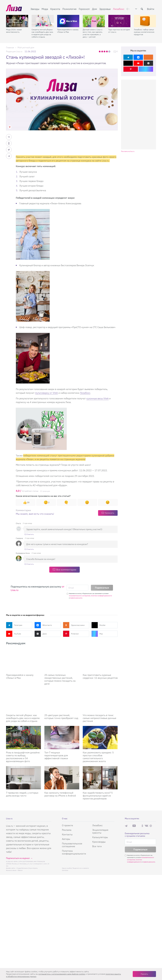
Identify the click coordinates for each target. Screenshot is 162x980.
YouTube (14, 634)
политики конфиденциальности (101, 596)
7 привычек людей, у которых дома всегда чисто (22, 817)
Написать (109, 513)
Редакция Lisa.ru (14, 51)
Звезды (35, 9)
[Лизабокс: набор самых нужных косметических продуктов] (145, 21)
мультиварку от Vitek (46, 393)
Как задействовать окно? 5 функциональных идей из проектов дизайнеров (98, 819)
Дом (94, 9)
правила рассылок (76, 598)
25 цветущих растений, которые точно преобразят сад (61, 740)
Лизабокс (119, 9)
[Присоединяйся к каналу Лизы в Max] (23, 666)
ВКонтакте (43, 625)
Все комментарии (66, 570)
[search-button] (142, 9)
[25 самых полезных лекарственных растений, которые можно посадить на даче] (62, 666)
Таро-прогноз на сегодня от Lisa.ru (119, 31)
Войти (151, 9)
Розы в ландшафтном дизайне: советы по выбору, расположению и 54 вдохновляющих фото (23, 780)
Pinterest (71, 634)
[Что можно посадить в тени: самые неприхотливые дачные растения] (100, 718)
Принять (144, 974)
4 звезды (107, 51)
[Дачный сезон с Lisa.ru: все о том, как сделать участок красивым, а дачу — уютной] (94, 21)
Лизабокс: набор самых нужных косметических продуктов (144, 32)
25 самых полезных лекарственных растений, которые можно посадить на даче (60, 691)
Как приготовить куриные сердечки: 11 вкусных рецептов (100, 688)
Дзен (41, 634)
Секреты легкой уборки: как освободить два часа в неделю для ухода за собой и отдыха (42, 33)
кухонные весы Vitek (98, 398)
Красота (55, 9)
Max (97, 634)
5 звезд (110, 51)
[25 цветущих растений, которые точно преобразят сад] (62, 718)
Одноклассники (74, 625)
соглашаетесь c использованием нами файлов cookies (62, 974)
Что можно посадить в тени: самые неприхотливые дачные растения (99, 741)
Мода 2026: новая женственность (14, 31)
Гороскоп (84, 9)
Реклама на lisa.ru (128, 151)
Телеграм (14, 625)
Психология (69, 9)
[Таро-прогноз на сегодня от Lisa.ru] (119, 21)
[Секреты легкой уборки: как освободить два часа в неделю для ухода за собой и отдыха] (43, 21)
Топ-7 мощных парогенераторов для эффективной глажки (56, 779)
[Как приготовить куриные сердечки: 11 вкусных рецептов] (100, 666)
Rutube (98, 625)
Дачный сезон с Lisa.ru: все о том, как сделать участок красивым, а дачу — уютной (93, 33)
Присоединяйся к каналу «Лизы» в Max (68, 31)
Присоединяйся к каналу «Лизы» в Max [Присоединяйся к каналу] (20, 688)
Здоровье (105, 9)
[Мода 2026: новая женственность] (17, 21)
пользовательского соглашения (79, 596)
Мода (45, 9)
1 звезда (100, 51)
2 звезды (102, 51)
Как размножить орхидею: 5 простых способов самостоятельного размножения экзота (98, 780)
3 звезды (105, 51)
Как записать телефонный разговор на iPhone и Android (60, 817)
